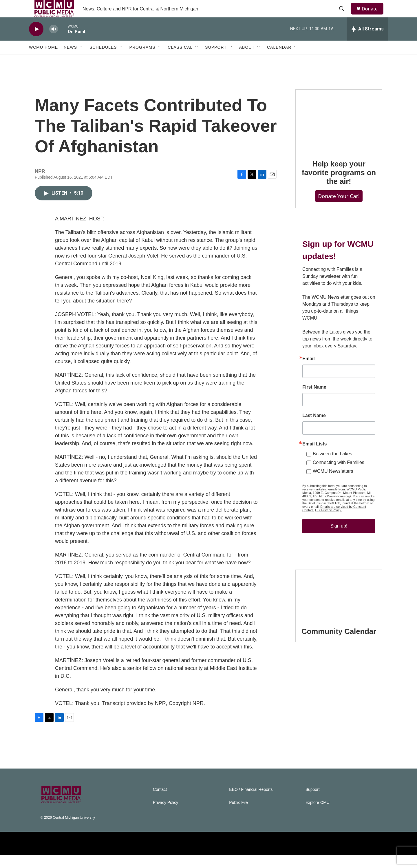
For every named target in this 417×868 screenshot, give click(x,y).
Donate (373, 15)
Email (309, 372)
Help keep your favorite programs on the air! (339, 186)
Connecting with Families (339, 475)
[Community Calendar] (339, 607)
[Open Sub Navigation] (81, 60)
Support (216, 60)
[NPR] (103, 856)
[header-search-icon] (344, 15)
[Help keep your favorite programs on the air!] (339, 133)
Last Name (314, 429)
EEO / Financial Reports (251, 803)
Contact (160, 803)
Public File (238, 816)
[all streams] (367, 42)
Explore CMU (318, 816)
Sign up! (339, 539)
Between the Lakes (332, 467)
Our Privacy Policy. (328, 523)
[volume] (54, 42)
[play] (36, 42)
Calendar (279, 60)
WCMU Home (43, 60)
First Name (314, 400)
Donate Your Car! (339, 209)
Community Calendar (339, 644)
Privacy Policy (165, 816)
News (70, 60)
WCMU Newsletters (333, 484)
